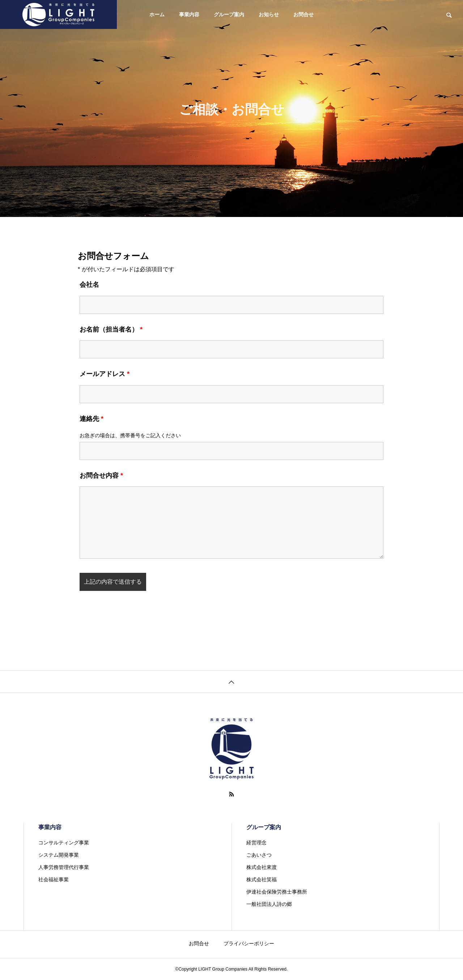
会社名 (89, 285)
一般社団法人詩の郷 (269, 904)
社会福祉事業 (54, 879)
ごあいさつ (259, 855)
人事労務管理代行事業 (64, 867)
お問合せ (303, 14)
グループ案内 (229, 14)
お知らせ (269, 14)
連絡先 (92, 419)
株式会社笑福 (262, 879)
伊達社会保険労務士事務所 (277, 892)
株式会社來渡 (262, 867)
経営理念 (256, 843)
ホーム (157, 14)
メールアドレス (105, 374)
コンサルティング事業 (64, 843)
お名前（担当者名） (111, 329)
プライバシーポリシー (249, 943)
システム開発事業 (59, 855)
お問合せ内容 (101, 476)
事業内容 (189, 14)
